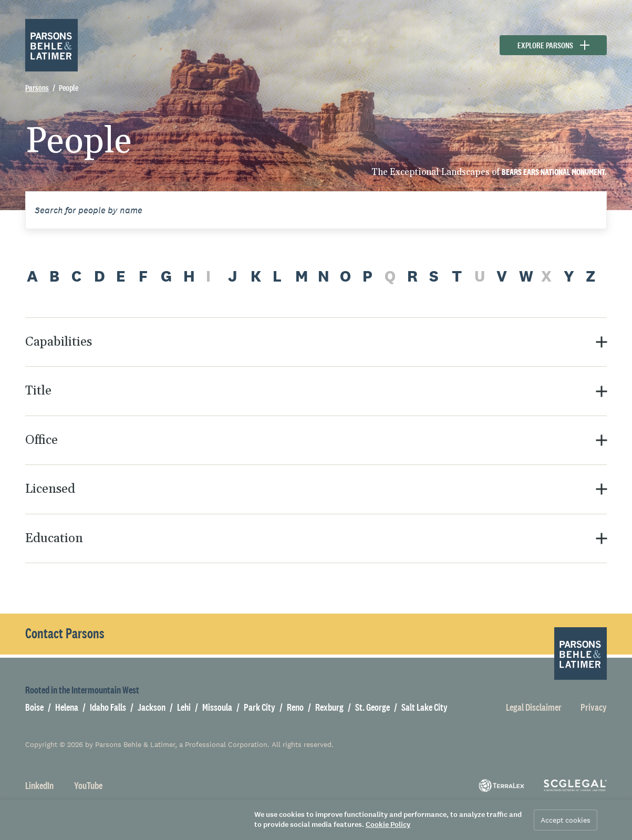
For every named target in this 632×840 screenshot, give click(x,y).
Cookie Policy (388, 825)
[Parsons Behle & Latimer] (51, 45)
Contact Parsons (65, 634)
